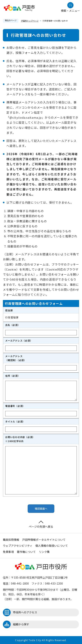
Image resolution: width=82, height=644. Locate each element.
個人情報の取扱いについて (52, 546)
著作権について (26, 552)
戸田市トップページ (30, 21)
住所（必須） (13, 376)
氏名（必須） (13, 325)
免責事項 (8, 552)
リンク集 (44, 552)
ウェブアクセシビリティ (18, 546)
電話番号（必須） (15, 406)
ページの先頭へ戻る (41, 524)
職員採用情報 (11, 540)
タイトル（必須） (15, 421)
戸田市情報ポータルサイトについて (44, 540)
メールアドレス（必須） (19, 340)
